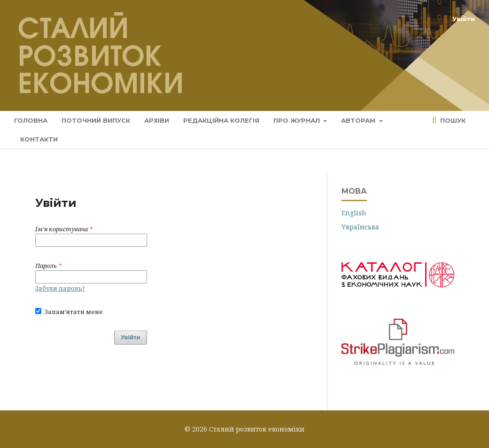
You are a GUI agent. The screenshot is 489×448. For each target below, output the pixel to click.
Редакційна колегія (221, 120)
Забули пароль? (60, 288)
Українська (360, 227)
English (354, 213)
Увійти (464, 19)
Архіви (157, 120)
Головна (31, 120)
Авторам (359, 120)
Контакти (39, 139)
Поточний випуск (96, 120)
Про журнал (298, 120)
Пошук (452, 120)
